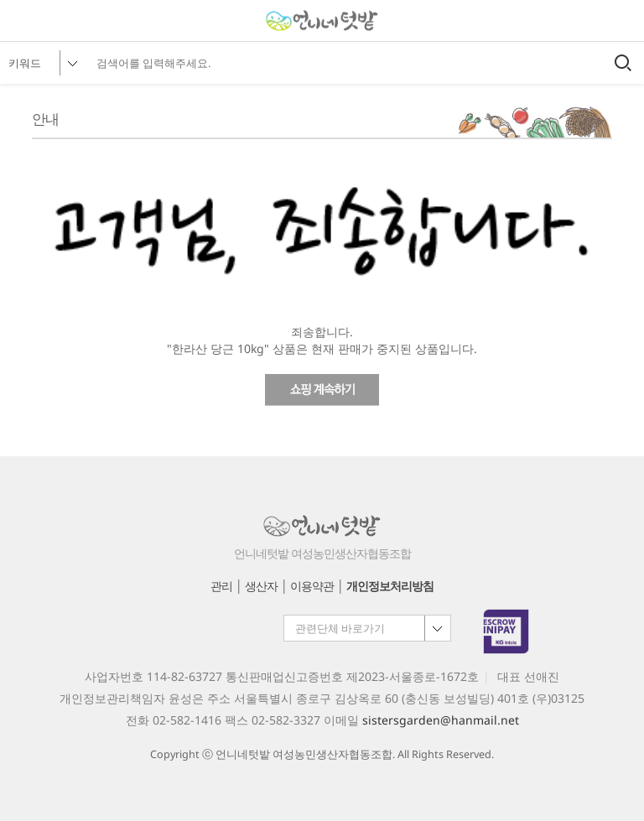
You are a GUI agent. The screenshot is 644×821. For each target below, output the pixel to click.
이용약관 (312, 586)
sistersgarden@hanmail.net (441, 720)
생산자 (261, 586)
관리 (221, 586)
